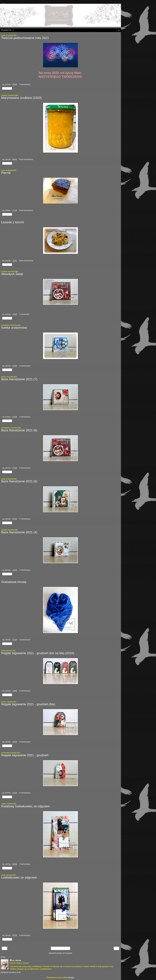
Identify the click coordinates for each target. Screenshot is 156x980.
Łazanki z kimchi (13, 222)
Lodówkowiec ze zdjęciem (19, 877)
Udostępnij (7, 88)
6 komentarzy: (25, 366)
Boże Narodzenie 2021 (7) (19, 379)
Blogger (71, 977)
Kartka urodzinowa (14, 328)
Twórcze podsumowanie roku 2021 (25, 38)
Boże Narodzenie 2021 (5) (19, 481)
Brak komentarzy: (26, 159)
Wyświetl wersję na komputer (60, 953)
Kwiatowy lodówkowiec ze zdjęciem (26, 806)
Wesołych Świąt (12, 274)
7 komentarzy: (25, 417)
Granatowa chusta (14, 582)
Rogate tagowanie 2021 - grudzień (25, 755)
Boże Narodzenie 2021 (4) (19, 532)
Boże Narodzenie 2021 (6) (19, 430)
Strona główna (61, 948)
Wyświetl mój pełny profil (11, 972)
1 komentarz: (25, 314)
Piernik (6, 173)
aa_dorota (17, 960)
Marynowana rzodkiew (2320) (21, 98)
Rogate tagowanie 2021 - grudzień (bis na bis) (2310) (38, 653)
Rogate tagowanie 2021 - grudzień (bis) (28, 704)
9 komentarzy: (25, 793)
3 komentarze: (25, 84)
